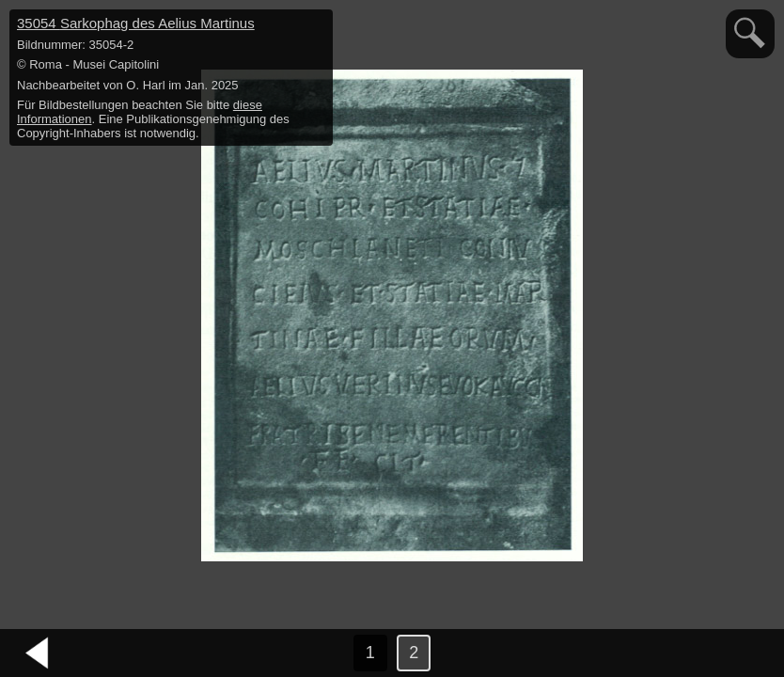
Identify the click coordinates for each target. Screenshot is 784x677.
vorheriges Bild (38, 653)
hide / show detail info (316, 26)
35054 (136, 23)
